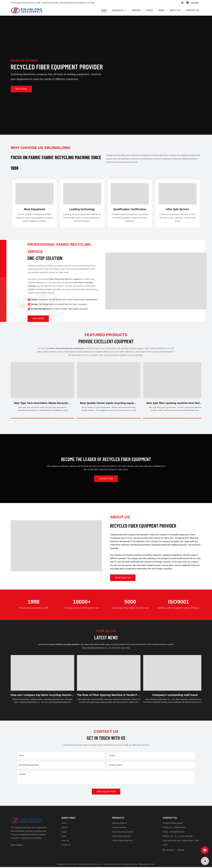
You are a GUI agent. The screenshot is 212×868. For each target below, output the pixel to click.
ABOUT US (175, 10)
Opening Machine (120, 824)
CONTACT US (192, 10)
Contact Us (66, 846)
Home (64, 824)
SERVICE (136, 10)
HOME (104, 10)
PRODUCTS (118, 10)
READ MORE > (17, 846)
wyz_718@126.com (177, 828)
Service (65, 828)
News (64, 837)
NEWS (161, 10)
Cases (64, 833)
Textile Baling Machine (121, 837)
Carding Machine (119, 828)
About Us (65, 841)
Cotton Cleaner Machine (122, 841)
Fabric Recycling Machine (123, 833)
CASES (150, 10)
